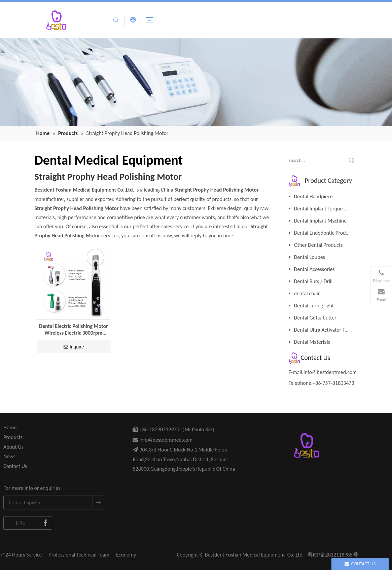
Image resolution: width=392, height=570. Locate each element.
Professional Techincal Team (79, 555)
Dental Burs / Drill (313, 281)
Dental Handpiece (313, 196)
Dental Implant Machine (320, 221)
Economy (126, 555)
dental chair (307, 293)
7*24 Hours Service (21, 555)
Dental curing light (314, 306)
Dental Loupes (310, 257)
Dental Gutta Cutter (315, 318)
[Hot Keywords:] (352, 161)
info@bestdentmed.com (330, 372)
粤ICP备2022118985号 (333, 555)
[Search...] (317, 161)
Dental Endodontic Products (325, 233)
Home (10, 427)
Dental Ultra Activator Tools (324, 330)
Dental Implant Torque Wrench (326, 209)
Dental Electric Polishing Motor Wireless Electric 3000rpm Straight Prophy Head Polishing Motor (74, 330)
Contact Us (15, 466)
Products (13, 437)
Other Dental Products (318, 245)
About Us (13, 447)
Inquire (74, 347)
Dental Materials (312, 342)
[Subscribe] (98, 502)
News (9, 456)
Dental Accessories (314, 269)
